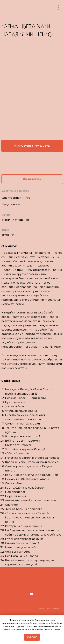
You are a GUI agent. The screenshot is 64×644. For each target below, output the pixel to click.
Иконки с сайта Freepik (49, 608)
